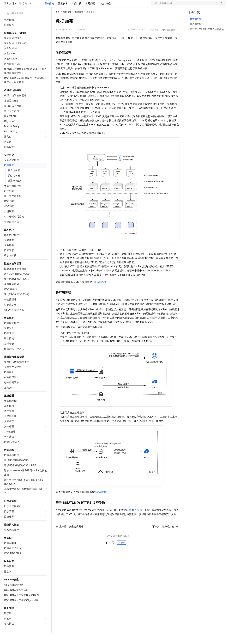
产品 (45, 5)
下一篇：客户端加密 (165, 537)
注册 (208, 5)
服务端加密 (100, 293)
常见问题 (90, 14)
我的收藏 (171, 41)
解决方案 (55, 5)
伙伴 (93, 5)
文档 (184, 5)
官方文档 (9, 14)
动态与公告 (105, 14)
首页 (58, 23)
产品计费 (77, 14)
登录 (221, 5)
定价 (74, 5)
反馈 (122, 554)
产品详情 (154, 41)
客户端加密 (100, 503)
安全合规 (79, 23)
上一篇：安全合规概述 (69, 537)
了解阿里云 (113, 5)
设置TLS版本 (134, 521)
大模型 (35, 5)
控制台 (200, 5)
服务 (101, 5)
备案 (192, 5)
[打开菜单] (5, 5)
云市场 (83, 5)
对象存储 (22, 14)
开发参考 (63, 14)
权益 (66, 5)
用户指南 (49, 14)
